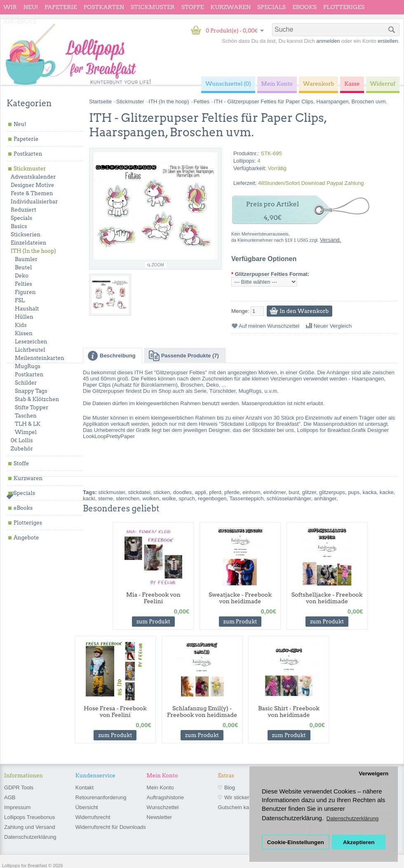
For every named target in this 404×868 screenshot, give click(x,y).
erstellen (388, 41)
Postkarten (104, 7)
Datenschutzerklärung (30, 837)
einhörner (275, 492)
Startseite (100, 101)
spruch (187, 498)
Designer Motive (32, 185)
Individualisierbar (34, 202)
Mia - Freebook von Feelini (153, 598)
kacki (89, 498)
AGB (10, 797)
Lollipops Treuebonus (30, 817)
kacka (370, 492)
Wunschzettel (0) (228, 84)
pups (354, 492)
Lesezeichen (31, 342)
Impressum (17, 807)
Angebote (20, 21)
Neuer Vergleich (333, 326)
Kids (21, 325)
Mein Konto (160, 787)
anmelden (328, 41)
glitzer (309, 492)
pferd (215, 492)
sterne (106, 498)
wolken (151, 498)
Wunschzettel (163, 807)
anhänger (325, 498)
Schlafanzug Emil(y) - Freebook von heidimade (202, 712)
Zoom (158, 265)
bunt (294, 492)
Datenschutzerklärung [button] (352, 818)
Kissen (24, 333)
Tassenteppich (246, 498)
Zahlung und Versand (30, 827)
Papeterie (61, 7)
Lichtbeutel (30, 350)
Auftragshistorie (165, 797)
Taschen (26, 416)
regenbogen (212, 498)
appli (201, 492)
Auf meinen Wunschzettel (269, 326)
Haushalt (27, 309)
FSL (20, 300)
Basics (19, 226)
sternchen (128, 498)
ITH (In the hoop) (33, 251)
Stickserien (26, 234)
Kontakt (85, 787)
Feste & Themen (32, 193)
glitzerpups (332, 492)
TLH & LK (28, 424)
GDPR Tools (19, 787)
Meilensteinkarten (40, 358)
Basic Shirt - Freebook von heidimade (289, 712)
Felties (23, 284)
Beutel (23, 267)
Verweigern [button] (373, 773)
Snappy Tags (31, 391)
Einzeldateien (28, 243)
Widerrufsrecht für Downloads (111, 827)
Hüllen (24, 317)
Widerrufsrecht (93, 817)
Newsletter (159, 817)
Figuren (25, 292)
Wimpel (26, 432)
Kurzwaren (231, 7)
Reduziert (23, 210)
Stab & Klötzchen (37, 399)
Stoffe (193, 7)
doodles (183, 492)
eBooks (304, 7)
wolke (169, 498)
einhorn (251, 492)
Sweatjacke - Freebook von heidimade (240, 598)
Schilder (26, 383)
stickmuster (112, 492)
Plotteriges (344, 7)
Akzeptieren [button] (359, 842)
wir (10, 7)
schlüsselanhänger (289, 498)
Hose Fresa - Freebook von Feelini (115, 712)
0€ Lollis (22, 440)
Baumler (26, 259)
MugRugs (28, 366)
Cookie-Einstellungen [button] (296, 842)
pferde (232, 492)
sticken (162, 492)
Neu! (31, 7)
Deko (22, 276)
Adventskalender (33, 177)
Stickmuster (153, 7)
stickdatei (139, 492)
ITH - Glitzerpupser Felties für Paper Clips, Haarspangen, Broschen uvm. (301, 101)
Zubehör (22, 449)
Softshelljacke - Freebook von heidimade (327, 598)
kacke (387, 492)
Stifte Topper (32, 407)
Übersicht (87, 807)
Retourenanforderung (101, 797)
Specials (271, 7)
